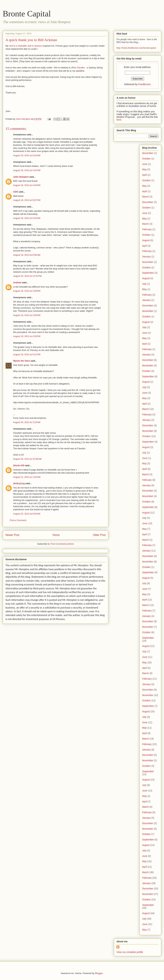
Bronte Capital (27, 14)
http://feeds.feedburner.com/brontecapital (136, 48)
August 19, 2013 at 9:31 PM (27, 354)
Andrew (17, 283)
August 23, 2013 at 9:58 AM (27, 514)
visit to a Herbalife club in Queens (26, 46)
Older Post (99, 535)
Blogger (99, 973)
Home (56, 535)
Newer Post (12, 535)
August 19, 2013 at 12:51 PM (27, 276)
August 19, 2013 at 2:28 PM (27, 291)
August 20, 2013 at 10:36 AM (27, 459)
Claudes (81, 68)
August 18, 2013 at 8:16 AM (27, 155)
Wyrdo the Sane (22, 361)
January (146, 257)
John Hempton (21, 177)
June (145, 164)
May (144, 169)
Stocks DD (19, 465)
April (145, 175)
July (144, 284)
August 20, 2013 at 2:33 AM (27, 422)
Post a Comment (18, 520)
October (146, 159)
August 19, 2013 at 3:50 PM (27, 315)
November (148, 153)
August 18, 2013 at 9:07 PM (27, 200)
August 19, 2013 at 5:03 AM (27, 218)
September (148, 273)
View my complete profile (130, 952)
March (145, 197)
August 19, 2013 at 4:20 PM (27, 336)
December (148, 202)
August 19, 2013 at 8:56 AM (27, 255)
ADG (16, 192)
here (119, 120)
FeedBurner (145, 84)
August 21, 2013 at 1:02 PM (27, 477)
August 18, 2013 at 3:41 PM (27, 170)
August (146, 240)
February (147, 229)
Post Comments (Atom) (62, 544)
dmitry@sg (19, 483)
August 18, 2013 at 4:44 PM (27, 185)
